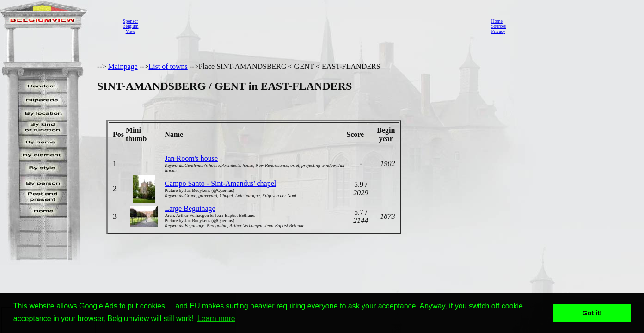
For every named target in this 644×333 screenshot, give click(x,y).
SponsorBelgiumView (130, 26)
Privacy (498, 31)
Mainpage (123, 66)
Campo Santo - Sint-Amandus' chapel (220, 183)
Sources (498, 26)
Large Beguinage (190, 208)
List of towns (168, 66)
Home (497, 21)
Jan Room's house (191, 158)
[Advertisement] (312, 26)
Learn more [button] (216, 318)
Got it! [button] (592, 313)
